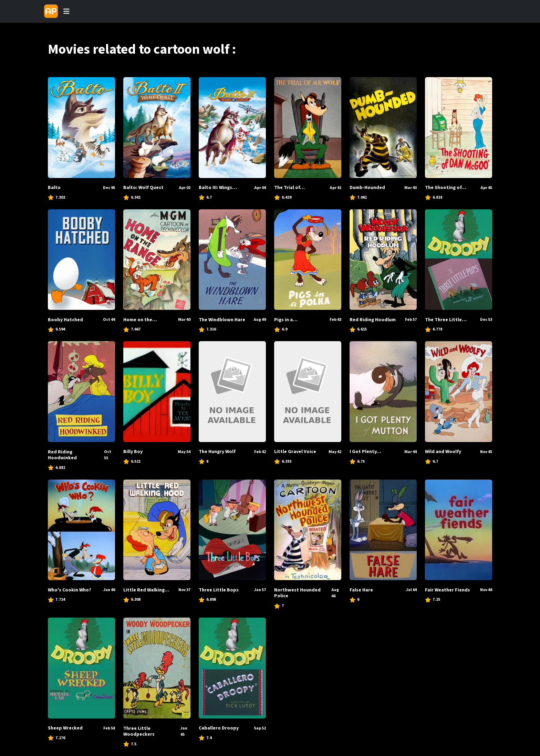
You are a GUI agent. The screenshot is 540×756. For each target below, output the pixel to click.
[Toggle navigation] (66, 11)
